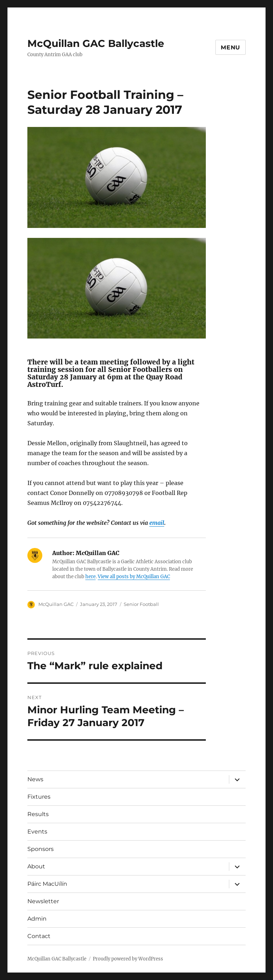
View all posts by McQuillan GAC (134, 577)
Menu (231, 47)
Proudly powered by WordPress (128, 959)
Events (37, 832)
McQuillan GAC (56, 604)
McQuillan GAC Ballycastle (96, 43)
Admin (37, 919)
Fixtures (39, 797)
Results (38, 814)
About (36, 866)
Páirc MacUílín (47, 884)
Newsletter (43, 901)
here (90, 577)
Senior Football (141, 604)
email (157, 523)
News (35, 779)
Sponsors (41, 849)
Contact (39, 936)
